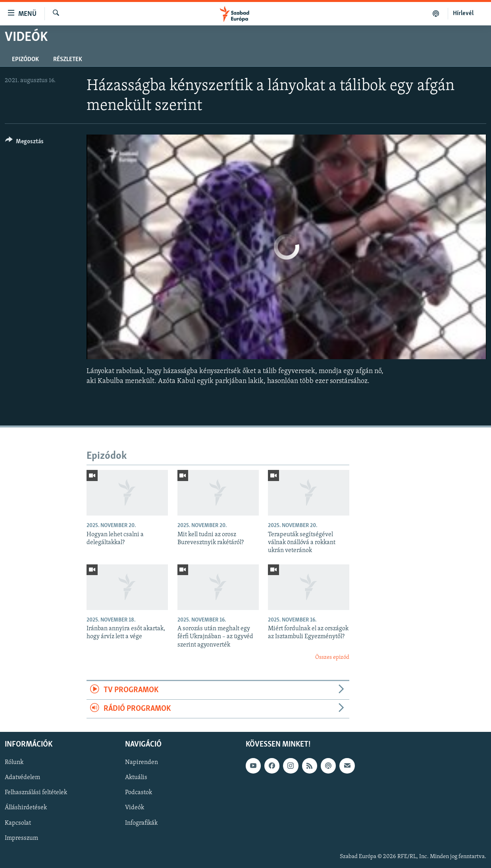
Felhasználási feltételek (36, 793)
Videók (135, 808)
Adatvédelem (22, 778)
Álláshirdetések (26, 808)
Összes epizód (332, 657)
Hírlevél (463, 13)
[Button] (24, 143)
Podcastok (139, 793)
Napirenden (142, 763)
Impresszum (21, 838)
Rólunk (14, 763)
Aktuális (136, 778)
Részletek (68, 60)
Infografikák (141, 823)
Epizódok (25, 60)
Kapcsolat (18, 823)
